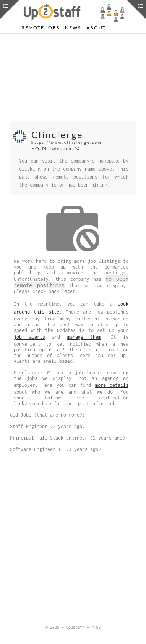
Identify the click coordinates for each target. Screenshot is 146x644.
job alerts (29, 337)
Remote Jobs (40, 28)
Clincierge (57, 134)
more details (112, 385)
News (73, 28)
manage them (84, 337)
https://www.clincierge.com (67, 142)
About (96, 28)
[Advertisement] (73, 77)
